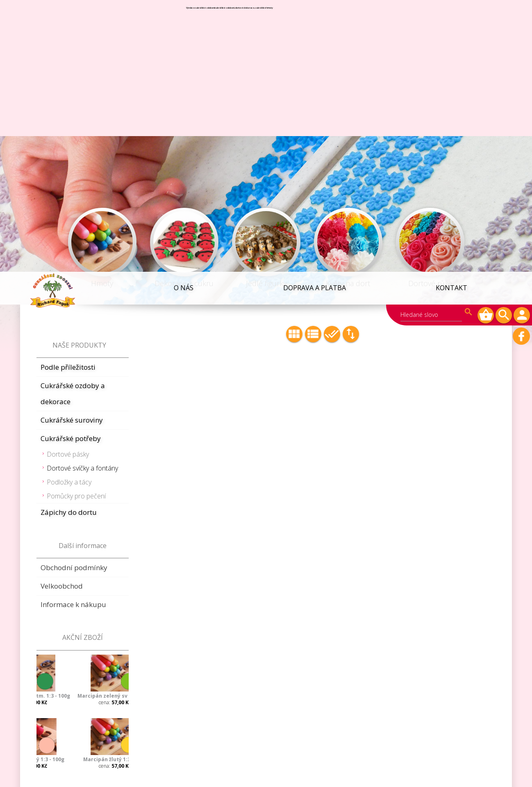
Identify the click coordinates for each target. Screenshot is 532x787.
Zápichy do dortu (69, 240)
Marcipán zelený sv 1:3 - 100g (84, 424)
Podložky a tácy (69, 210)
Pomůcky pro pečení (76, 224)
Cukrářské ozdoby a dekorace (73, 122)
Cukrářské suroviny (72, 148)
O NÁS (187, 16)
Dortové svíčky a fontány (82, 196)
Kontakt (452, 16)
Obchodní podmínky (74, 296)
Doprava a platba (317, 16)
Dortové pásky (68, 182)
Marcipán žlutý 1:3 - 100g (84, 488)
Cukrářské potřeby (71, 167)
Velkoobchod (62, 314)
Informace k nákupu (73, 333)
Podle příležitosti (68, 95)
